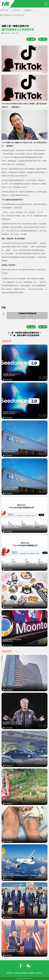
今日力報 (16, 10)
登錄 (31, 317)
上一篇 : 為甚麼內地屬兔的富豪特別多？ (24, 333)
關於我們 (10, 973)
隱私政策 (32, 973)
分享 (44, 39)
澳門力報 (4, 10)
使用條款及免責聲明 (21, 973)
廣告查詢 (39, 973)
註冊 (24, 317)
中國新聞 (27, 10)
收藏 (33, 39)
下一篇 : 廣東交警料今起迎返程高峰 (24, 335)
